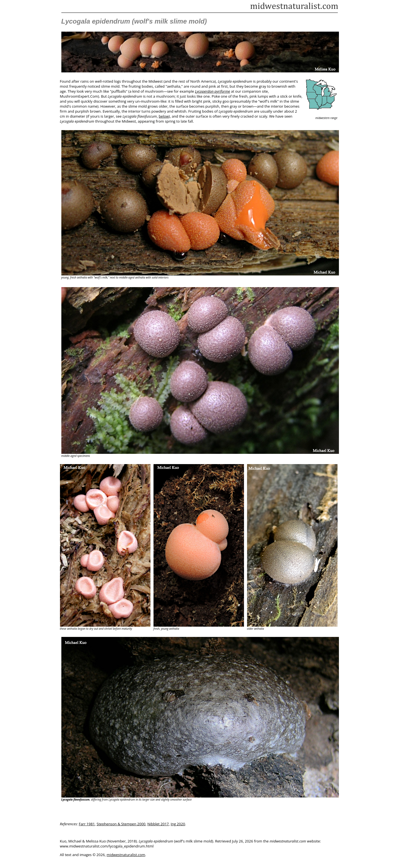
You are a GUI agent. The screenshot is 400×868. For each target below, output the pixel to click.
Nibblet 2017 (158, 824)
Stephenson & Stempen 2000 (121, 824)
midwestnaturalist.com (126, 855)
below (164, 116)
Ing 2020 (178, 824)
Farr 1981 (87, 824)
